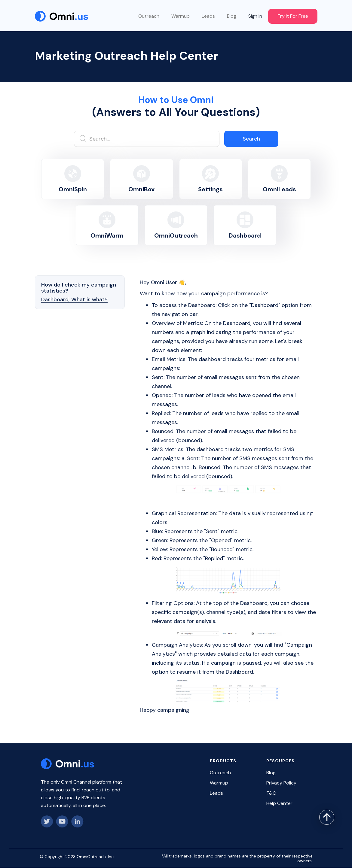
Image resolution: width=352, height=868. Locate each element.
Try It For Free (293, 16)
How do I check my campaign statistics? (79, 288)
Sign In (255, 16)
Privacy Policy (281, 783)
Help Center (279, 803)
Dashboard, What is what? (74, 300)
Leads (208, 16)
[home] (61, 16)
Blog (232, 16)
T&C (271, 793)
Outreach (149, 16)
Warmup (181, 16)
